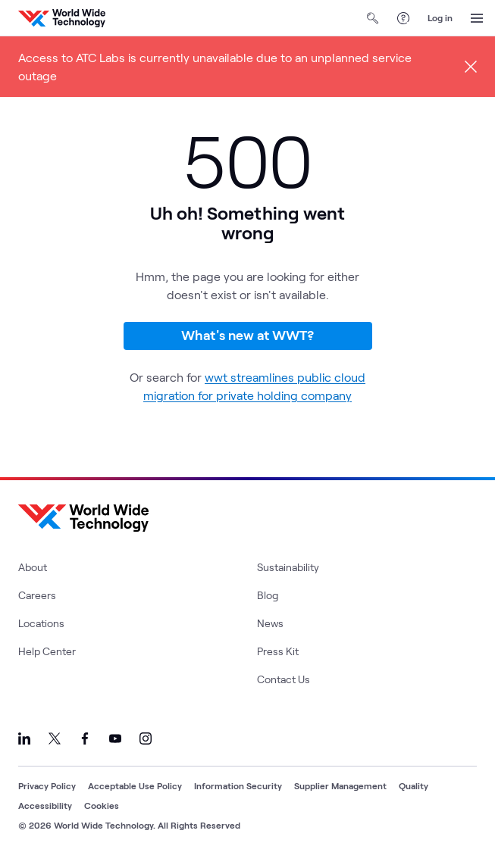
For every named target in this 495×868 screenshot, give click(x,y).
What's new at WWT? (247, 335)
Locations (41, 623)
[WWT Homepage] (62, 18)
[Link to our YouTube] (115, 738)
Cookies (102, 805)
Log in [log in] (440, 17)
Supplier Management (340, 785)
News (270, 623)
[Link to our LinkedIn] (24, 738)
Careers (37, 595)
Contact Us (284, 679)
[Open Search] (373, 18)
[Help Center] (403, 18)
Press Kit (278, 651)
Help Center (47, 651)
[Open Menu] (477, 18)
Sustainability (288, 567)
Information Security (238, 785)
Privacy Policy (47, 785)
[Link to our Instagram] (146, 738)
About (33, 567)
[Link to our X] (55, 738)
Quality (414, 785)
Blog (268, 595)
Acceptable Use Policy (135, 785)
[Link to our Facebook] (85, 738)
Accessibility (45, 805)
